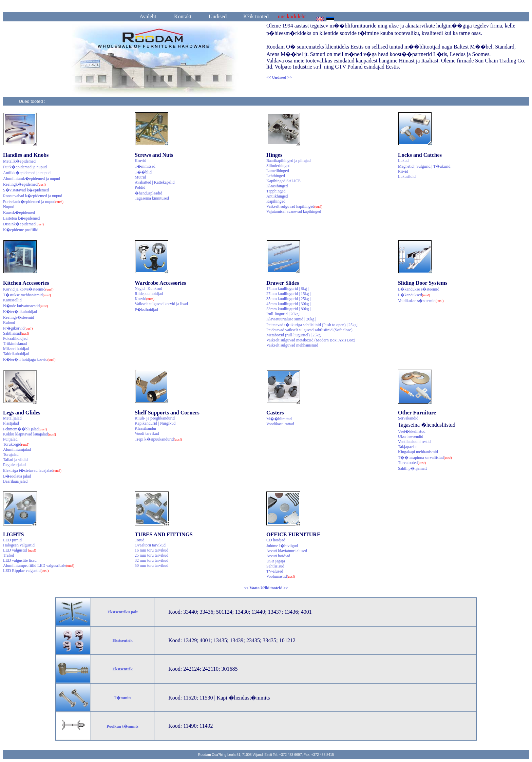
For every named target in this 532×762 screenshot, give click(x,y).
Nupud (9, 207)
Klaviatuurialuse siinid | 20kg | (291, 319)
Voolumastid (281, 576)
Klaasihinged (277, 186)
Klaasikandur (146, 428)
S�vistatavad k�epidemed (26, 190)
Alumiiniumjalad (17, 449)
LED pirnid (12, 540)
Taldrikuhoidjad (16, 354)
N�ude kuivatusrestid (25, 306)
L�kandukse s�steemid (419, 289)
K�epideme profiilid (21, 230)
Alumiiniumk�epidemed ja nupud (32, 179)
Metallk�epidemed (19, 161)
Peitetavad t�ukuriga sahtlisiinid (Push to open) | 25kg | (312, 325)
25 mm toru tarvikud (151, 555)
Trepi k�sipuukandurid (158, 439)
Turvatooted (412, 463)
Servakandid (408, 418)
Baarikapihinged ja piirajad (289, 161)
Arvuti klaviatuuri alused (287, 551)
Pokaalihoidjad (15, 338)
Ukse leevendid (411, 436)
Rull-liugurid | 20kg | (283, 314)
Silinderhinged (278, 166)
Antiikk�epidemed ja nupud (27, 173)
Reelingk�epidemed (24, 184)
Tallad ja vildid (15, 460)
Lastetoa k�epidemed (21, 218)
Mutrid (140, 177)
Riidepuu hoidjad (149, 294)
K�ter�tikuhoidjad (20, 312)
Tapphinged (276, 191)
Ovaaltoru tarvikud (150, 545)
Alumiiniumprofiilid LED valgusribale (39, 565)
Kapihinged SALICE (283, 181)
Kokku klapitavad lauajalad (30, 434)
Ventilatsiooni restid (414, 442)
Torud (140, 540)
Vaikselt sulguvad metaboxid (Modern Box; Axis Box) (311, 340)
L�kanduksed (414, 295)
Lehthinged (276, 176)
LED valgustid (20, 550)
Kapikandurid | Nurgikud (155, 423)
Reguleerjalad (14, 465)
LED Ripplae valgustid (26, 571)
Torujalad (11, 454)
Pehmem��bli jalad (25, 429)
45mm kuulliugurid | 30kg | (289, 304)
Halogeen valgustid (19, 545)
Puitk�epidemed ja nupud (25, 167)
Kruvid (140, 161)
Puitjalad (10, 439)
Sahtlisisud (16, 333)
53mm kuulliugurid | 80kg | (289, 309)
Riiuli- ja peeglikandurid (155, 418)
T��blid (143, 172)
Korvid (145, 299)
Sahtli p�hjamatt (412, 468)
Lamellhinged (278, 171)
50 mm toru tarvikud (151, 565)
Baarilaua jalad (15, 481)
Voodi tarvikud (147, 433)
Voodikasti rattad (280, 424)
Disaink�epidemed (23, 224)
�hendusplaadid (148, 193)
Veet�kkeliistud (412, 431)
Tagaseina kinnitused (152, 198)
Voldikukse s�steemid (421, 301)
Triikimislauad (15, 343)
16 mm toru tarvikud (151, 550)
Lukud (403, 161)
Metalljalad (12, 418)
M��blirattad (279, 419)
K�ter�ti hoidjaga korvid (29, 359)
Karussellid (12, 300)
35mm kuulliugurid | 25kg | (289, 299)
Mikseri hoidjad (16, 349)
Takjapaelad (408, 447)
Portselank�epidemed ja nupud (33, 202)
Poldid (140, 187)
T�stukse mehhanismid (27, 295)
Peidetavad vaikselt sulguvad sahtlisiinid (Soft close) (309, 330)
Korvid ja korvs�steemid (28, 289)
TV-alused (275, 571)
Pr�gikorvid (18, 328)
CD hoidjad (276, 540)
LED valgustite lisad (20, 560)
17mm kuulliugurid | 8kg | (288, 289)
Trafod (8, 555)
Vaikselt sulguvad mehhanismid (292, 345)
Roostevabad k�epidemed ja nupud (33, 196)
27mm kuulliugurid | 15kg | (289, 294)
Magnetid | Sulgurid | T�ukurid (424, 166)
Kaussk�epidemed (19, 212)
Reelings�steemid (18, 317)
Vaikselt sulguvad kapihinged (294, 206)
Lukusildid (407, 176)
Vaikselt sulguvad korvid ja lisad (161, 304)
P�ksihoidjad (146, 310)
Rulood (9, 322)
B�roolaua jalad (17, 476)
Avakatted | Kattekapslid (155, 182)
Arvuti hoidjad (278, 556)
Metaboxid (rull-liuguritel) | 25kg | (294, 335)
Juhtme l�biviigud (282, 546)
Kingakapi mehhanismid (418, 452)
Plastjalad (11, 423)
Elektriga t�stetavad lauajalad (32, 470)
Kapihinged (276, 201)
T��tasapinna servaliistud (425, 458)
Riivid (403, 171)
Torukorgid (16, 444)
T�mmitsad (145, 166)
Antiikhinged (277, 196)
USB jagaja (276, 561)
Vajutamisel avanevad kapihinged (294, 211)
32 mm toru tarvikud (151, 560)
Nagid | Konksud (148, 289)
